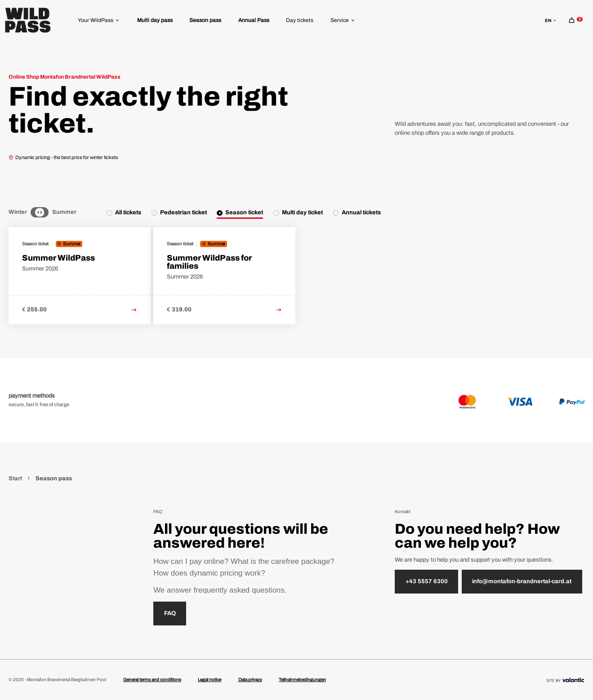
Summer (64, 212)
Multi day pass (155, 20)
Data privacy (250, 680)
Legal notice (210, 680)
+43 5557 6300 (427, 581)
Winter (18, 212)
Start (16, 478)
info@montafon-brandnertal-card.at (522, 581)
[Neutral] (40, 212)
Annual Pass (254, 20)
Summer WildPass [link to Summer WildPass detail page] (58, 258)
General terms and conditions (152, 680)
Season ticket (244, 213)
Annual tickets (361, 213)
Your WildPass (99, 20)
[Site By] (565, 680)
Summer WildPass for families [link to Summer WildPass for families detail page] (209, 262)
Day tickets (300, 20)
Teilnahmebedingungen (302, 680)
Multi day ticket (302, 213)
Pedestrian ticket (183, 213)
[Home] (28, 20)
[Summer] (46, 212)
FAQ (170, 613)
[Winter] (34, 212)
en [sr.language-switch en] (551, 20)
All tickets (128, 213)
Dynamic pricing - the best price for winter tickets (63, 157)
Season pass (205, 20)
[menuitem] (99, 20)
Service (343, 20)
